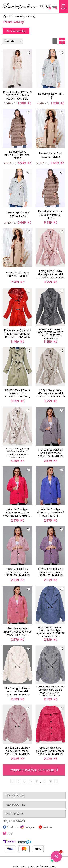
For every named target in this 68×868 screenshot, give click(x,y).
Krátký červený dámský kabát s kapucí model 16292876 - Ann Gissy (17, 334)
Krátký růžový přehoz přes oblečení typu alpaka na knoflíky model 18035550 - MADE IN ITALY (51, 751)
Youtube (48, 827)
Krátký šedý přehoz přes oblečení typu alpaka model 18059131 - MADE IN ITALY (51, 691)
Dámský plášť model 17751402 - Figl (17, 215)
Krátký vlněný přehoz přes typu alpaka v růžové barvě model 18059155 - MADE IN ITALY (17, 572)
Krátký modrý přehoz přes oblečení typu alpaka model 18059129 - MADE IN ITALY (51, 632)
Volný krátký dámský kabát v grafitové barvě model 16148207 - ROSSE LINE (51, 334)
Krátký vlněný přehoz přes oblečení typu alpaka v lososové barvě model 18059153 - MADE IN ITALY (17, 632)
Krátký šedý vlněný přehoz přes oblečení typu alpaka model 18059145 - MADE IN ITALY (51, 453)
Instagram (30, 827)
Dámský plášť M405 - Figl (51, 95)
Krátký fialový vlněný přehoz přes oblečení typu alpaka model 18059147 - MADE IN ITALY (51, 572)
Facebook (12, 827)
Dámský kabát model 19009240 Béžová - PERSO (51, 215)
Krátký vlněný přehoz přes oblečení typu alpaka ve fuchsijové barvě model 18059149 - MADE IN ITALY (17, 512)
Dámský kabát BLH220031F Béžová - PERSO (17, 155)
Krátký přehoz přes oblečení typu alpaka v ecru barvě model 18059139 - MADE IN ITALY (17, 691)
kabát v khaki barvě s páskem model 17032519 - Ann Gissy (17, 393)
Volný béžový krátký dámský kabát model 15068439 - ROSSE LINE (51, 393)
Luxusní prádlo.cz (20, 7)
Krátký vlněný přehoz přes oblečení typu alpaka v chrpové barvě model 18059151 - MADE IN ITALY (51, 512)
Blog (9, 833)
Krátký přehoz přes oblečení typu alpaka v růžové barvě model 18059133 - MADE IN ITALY (17, 751)
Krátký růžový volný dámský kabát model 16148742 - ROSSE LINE (51, 274)
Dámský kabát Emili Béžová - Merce (51, 155)
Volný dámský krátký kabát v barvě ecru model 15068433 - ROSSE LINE (17, 453)
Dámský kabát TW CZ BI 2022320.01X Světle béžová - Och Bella (17, 95)
